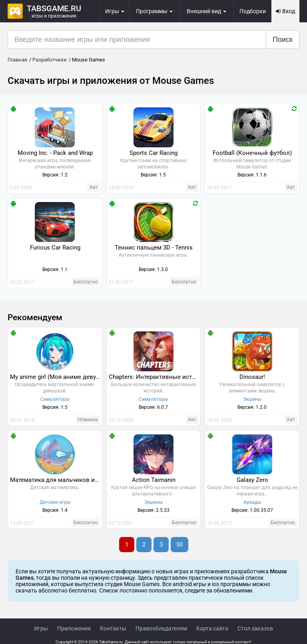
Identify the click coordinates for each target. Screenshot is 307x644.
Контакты (113, 628)
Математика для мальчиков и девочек (56, 480)
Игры (41, 628)
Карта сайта (212, 628)
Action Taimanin (154, 480)
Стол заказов (255, 628)
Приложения (74, 628)
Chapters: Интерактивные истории (155, 377)
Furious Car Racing (55, 248)
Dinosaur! (252, 377)
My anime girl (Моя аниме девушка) (56, 377)
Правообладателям (161, 628)
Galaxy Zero (252, 480)
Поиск (283, 40)
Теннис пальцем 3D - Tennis (154, 248)
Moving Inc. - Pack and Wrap (55, 153)
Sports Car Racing (153, 153)
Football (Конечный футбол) (252, 153)
